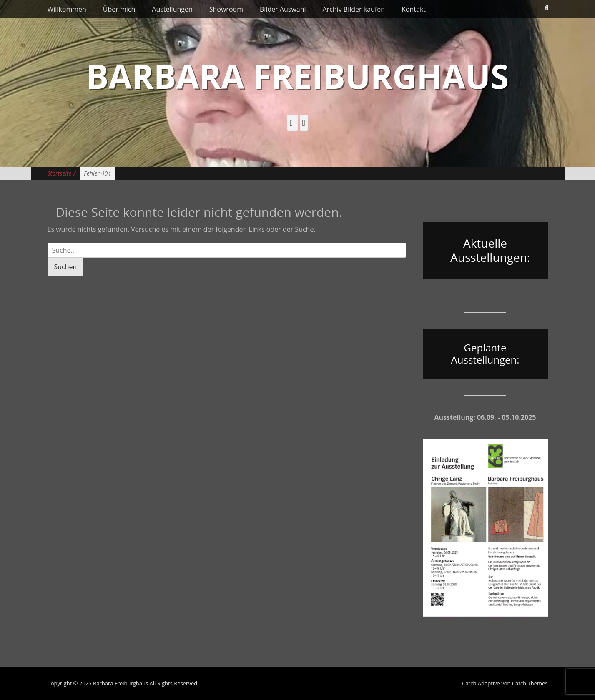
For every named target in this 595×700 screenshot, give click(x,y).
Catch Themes (530, 683)
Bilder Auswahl (283, 9)
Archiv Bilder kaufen (354, 9)
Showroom (226, 9)
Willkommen (67, 9)
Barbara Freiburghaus (297, 76)
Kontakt (414, 9)
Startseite (62, 173)
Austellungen (172, 9)
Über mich (119, 9)
